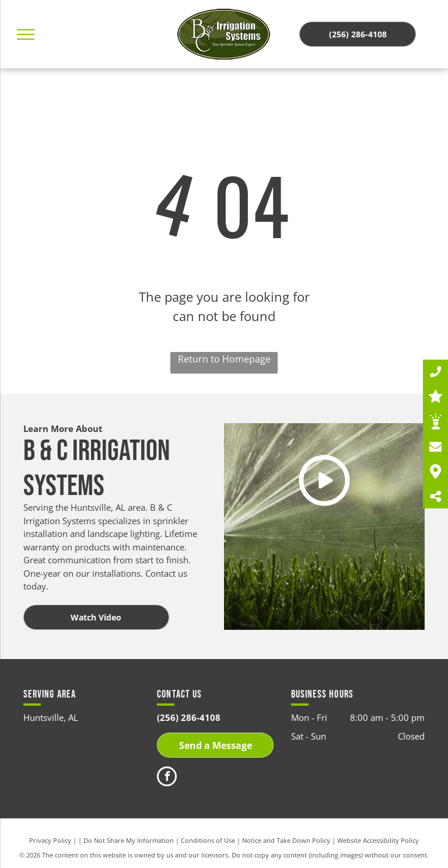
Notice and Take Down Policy (286, 840)
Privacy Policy (50, 840)
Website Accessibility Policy (378, 840)
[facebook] (167, 778)
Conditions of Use (208, 840)
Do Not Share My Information (129, 840)
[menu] (26, 34)
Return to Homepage (224, 359)
